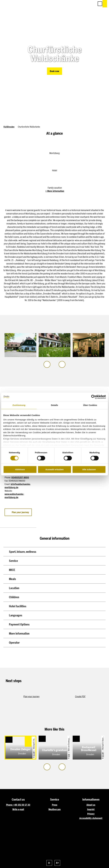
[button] (81, 4)
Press (55, 805)
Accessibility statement (91, 818)
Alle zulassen (89, 469)
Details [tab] (54, 405)
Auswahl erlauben (54, 469)
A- (49, 863)
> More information (55, 191)
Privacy (91, 814)
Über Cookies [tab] (90, 405)
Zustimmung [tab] (19, 405)
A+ (57, 863)
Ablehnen (20, 469)
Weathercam (54, 809)
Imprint (91, 809)
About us (91, 805)
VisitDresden (9, 127)
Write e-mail (18, 809)
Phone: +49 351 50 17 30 (18, 805)
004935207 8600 (20, 478)
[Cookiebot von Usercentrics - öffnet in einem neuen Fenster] (93, 397)
